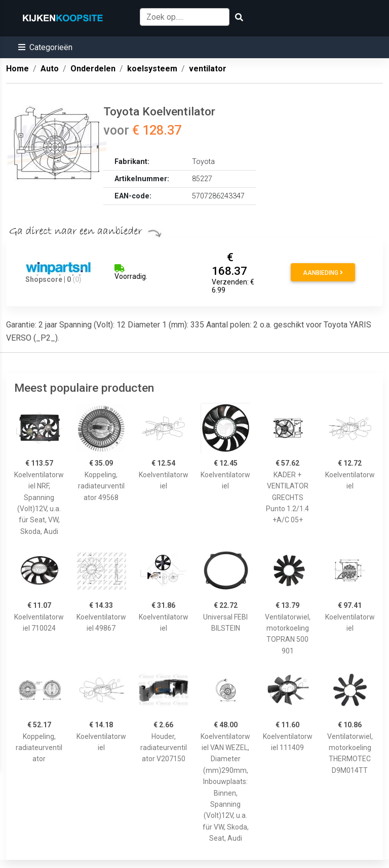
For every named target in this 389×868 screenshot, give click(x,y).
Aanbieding (323, 273)
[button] (45, 47)
